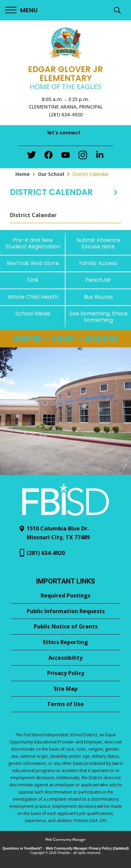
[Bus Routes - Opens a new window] (98, 297)
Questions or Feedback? (22, 848)
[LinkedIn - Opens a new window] (100, 156)
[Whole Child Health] (33, 297)
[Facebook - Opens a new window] (48, 157)
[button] (21, 10)
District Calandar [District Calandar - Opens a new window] (33, 215)
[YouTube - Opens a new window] (65, 156)
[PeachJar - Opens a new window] (98, 280)
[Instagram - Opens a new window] (83, 157)
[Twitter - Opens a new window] (31, 157)
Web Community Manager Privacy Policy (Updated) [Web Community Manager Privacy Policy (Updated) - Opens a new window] (88, 848)
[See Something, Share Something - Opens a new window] (98, 317)
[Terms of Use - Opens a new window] (65, 704)
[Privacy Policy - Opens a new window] (65, 673)
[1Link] (33, 280)
